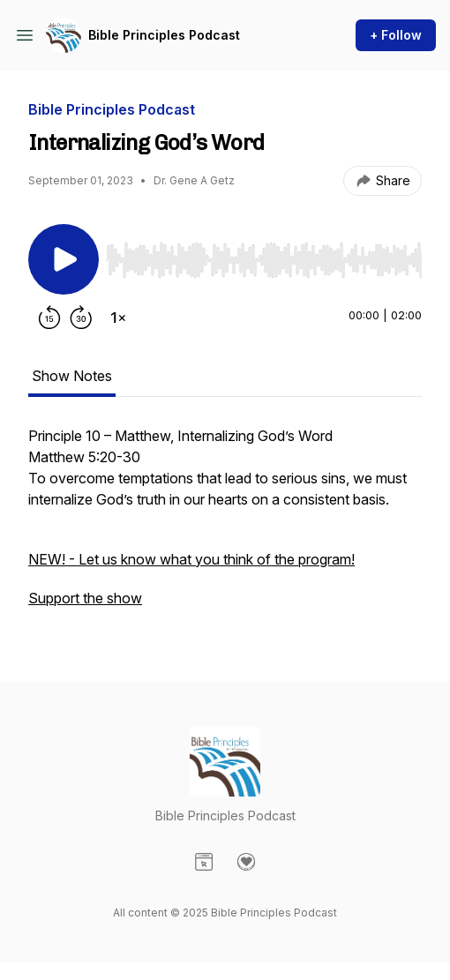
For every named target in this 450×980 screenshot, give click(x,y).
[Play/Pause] (64, 259)
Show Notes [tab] (72, 376)
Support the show (85, 598)
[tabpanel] (225, 526)
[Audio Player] (264, 255)
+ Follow (396, 35)
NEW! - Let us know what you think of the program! (191, 559)
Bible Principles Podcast (164, 35)
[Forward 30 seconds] (81, 318)
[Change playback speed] (118, 318)
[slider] (264, 260)
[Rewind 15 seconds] (49, 318)
